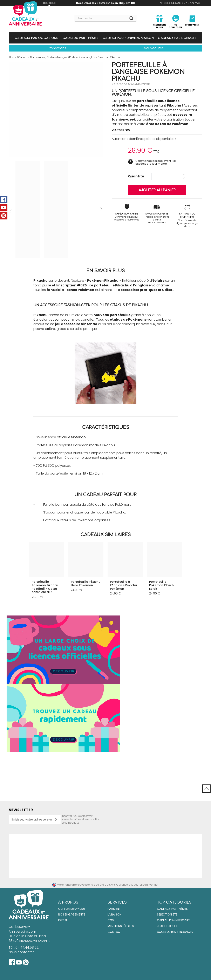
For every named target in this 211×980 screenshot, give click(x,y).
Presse (63, 920)
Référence (119, 84)
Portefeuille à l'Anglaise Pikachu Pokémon (123, 585)
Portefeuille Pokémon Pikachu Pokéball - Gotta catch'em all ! (45, 587)
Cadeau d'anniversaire (174, 920)
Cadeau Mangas (57, 57)
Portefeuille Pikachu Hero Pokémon (86, 584)
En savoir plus (121, 130)
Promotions (57, 48)
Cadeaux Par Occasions (36, 38)
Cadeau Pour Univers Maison (128, 38)
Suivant (101, 209)
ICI (133, 3)
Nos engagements (72, 915)
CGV (111, 920)
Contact (115, 932)
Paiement (114, 909)
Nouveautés (154, 48)
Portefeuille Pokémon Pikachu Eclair (162, 585)
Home (13, 57)
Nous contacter (21, 952)
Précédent (11, 211)
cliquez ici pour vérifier (144, 885)
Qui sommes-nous (72, 909)
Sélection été (167, 915)
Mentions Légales (121, 926)
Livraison (114, 915)
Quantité (136, 176)
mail (198, 3)
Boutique (49, 3)
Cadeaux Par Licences (177, 38)
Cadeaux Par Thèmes (80, 38)
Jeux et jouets (168, 926)
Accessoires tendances (175, 932)
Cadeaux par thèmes (172, 909)
